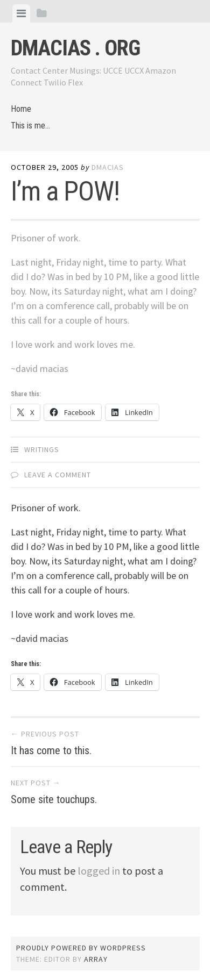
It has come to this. (51, 750)
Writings (42, 449)
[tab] (21, 13)
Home (21, 109)
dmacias (108, 167)
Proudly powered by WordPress (81, 948)
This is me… (30, 126)
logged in (99, 871)
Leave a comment (58, 475)
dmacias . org (75, 48)
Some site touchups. (54, 799)
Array (96, 959)
